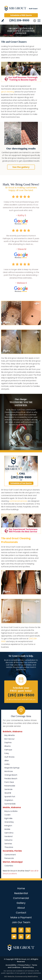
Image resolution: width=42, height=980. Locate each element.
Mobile (7, 829)
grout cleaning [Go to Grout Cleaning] (8, 92)
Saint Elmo (9, 833)
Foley (7, 753)
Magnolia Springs (12, 768)
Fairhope (8, 750)
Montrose (9, 771)
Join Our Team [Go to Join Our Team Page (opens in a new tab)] (21, 922)
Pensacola (9, 858)
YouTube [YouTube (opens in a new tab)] (14, 937)
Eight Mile (8, 818)
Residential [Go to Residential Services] (21, 893)
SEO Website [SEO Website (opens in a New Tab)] (9, 977)
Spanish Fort (10, 797)
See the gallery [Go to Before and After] (21, 167)
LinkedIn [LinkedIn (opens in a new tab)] (21, 937)
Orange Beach (11, 775)
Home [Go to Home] (21, 888)
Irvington (8, 826)
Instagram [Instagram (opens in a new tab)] (14, 930)
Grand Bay (9, 822)
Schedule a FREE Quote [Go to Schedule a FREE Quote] (21, 15)
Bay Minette (10, 735)
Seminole (8, 789)
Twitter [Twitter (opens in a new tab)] (28, 930)
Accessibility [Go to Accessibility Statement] (11, 965)
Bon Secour (9, 739)
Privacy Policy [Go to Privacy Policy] (24, 965)
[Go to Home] (21, 9)
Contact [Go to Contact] (21, 913)
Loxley (7, 764)
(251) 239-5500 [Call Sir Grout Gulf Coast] (19, 20)
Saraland (8, 836)
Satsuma (8, 840)
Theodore (9, 847)
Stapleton (9, 800)
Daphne (8, 743)
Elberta (8, 746)
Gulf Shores (9, 757)
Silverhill (8, 793)
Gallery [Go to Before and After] (21, 903)
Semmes (8, 844)
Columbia (9, 866)
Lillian (7, 761)
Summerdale (10, 804)
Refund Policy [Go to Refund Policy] (28, 967)
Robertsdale (10, 786)
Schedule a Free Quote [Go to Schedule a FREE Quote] (21, 483)
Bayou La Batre (11, 811)
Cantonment (10, 855)
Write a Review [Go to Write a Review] (3, 21)
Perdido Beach (11, 779)
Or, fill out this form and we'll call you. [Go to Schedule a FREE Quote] (21, 699)
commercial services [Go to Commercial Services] (18, 501)
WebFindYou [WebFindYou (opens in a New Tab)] (33, 977)
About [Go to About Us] (21, 908)
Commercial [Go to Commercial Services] (21, 898)
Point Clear (9, 782)
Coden (8, 815)
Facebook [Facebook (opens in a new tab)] (21, 930)
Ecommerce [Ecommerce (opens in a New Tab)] (20, 977)
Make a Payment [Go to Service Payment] (21, 917)
